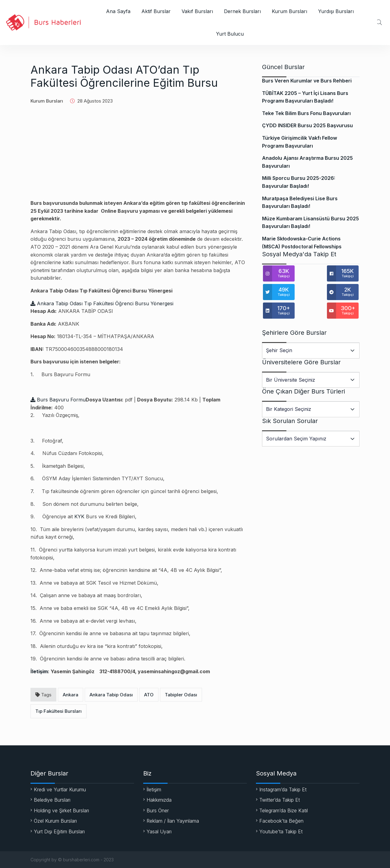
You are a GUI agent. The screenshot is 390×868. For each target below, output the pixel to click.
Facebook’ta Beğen (281, 821)
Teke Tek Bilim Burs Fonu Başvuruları (306, 113)
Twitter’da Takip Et (280, 800)
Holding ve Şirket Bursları (61, 810)
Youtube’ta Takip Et (281, 831)
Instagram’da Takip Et (283, 789)
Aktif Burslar (156, 11)
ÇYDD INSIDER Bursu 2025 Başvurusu (307, 125)
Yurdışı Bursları (336, 11)
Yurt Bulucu (230, 34)
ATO (149, 695)
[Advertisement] (139, 157)
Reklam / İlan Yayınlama (173, 821)
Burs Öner (158, 810)
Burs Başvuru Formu (58, 400)
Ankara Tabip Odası (111, 695)
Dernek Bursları (242, 11)
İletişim (39, 671)
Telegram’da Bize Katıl (284, 810)
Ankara (71, 695)
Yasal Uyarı (159, 831)
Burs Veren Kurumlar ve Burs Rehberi (307, 81)
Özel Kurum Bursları (55, 821)
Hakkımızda (159, 800)
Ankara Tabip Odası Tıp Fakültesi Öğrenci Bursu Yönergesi (102, 303)
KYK (79, 516)
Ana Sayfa (118, 11)
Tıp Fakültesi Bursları (58, 711)
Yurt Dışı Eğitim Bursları (59, 831)
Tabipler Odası (181, 695)
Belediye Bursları (52, 800)
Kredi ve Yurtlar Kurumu (60, 789)
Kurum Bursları (289, 11)
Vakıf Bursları (197, 11)
